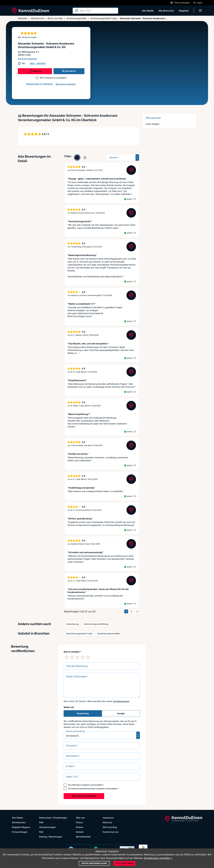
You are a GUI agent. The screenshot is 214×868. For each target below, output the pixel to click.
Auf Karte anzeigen (27, 59)
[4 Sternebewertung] (83, 657)
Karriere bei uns (111, 832)
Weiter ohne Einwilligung (94, 863)
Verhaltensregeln (121, 701)
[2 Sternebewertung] (72, 657)
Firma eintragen (20, 832)
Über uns (80, 818)
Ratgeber (184, 11)
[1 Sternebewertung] (67, 657)
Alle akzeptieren (124, 863)
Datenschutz (45, 818)
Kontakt (80, 832)
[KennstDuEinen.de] (30, 11)
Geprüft (130, 199)
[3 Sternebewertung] (77, 657)
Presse (79, 822)
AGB (73, 785)
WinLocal (107, 822)
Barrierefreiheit (83, 837)
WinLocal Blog (110, 827)
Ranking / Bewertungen (51, 837)
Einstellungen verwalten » (158, 858)
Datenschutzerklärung (81, 789)
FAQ (41, 832)
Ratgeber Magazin (21, 827)
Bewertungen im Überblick (40, 84)
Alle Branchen (166, 11)
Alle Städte (148, 11)
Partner (80, 827)
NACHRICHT (69, 71)
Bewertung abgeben (66, 84)
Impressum (108, 818)
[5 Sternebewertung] (88, 657)
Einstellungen (60, 818)
